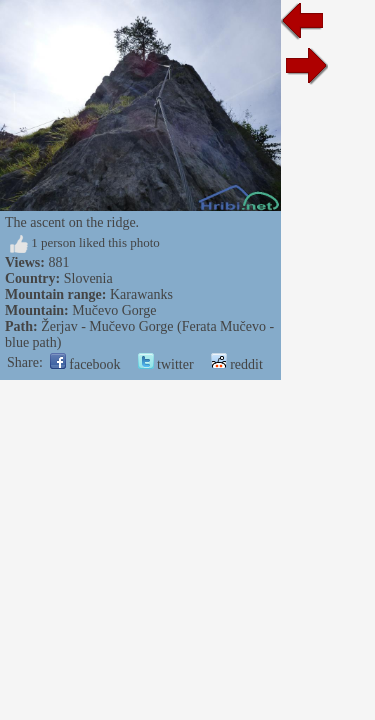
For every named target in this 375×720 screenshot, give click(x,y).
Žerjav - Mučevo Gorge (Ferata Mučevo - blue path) (187, 326)
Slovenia (88, 278)
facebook (85, 348)
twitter (166, 348)
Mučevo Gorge (114, 310)
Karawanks (141, 294)
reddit (237, 348)
